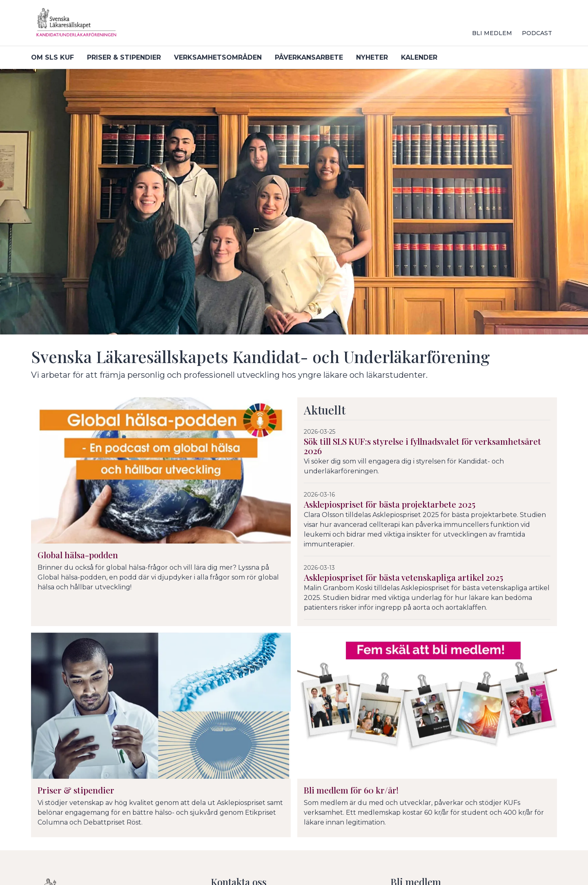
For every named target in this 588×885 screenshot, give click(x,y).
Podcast (537, 33)
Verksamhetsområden (218, 57)
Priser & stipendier (124, 57)
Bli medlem (492, 33)
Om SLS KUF (52, 57)
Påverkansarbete (309, 57)
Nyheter (372, 57)
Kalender (419, 57)
